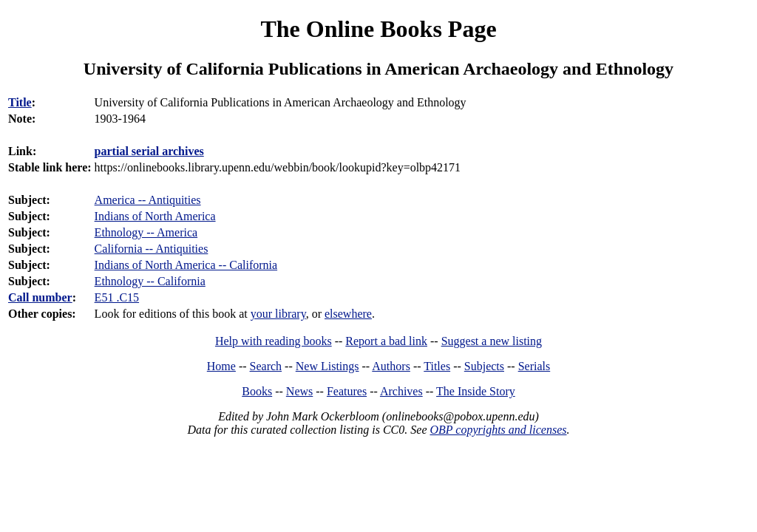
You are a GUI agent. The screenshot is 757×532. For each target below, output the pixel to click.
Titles (437, 366)
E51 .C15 (117, 297)
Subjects (484, 366)
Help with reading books (274, 341)
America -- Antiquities (148, 200)
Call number (40, 297)
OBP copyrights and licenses (498, 430)
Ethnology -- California (150, 281)
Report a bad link (386, 341)
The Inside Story (476, 391)
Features (347, 391)
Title (20, 102)
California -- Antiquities (152, 249)
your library (278, 314)
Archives (401, 391)
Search (266, 366)
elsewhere (348, 314)
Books (257, 391)
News (299, 391)
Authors (391, 366)
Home (221, 366)
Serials (534, 366)
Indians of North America (155, 216)
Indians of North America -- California (186, 265)
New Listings (327, 366)
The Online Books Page (378, 29)
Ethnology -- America (146, 232)
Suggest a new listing (492, 341)
